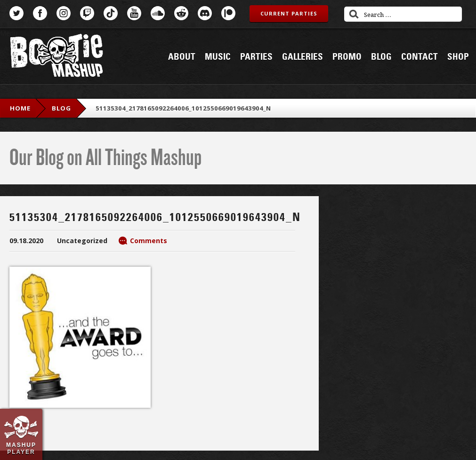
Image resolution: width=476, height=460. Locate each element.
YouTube (134, 13)
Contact (420, 57)
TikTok (111, 13)
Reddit (181, 13)
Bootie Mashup (56, 57)
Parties (256, 57)
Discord (205, 13)
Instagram (64, 13)
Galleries (303, 57)
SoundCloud (158, 13)
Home (20, 108)
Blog (381, 57)
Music (218, 57)
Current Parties (289, 13)
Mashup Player (21, 448)
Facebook (40, 13)
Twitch (87, 13)
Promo (347, 57)
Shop (458, 57)
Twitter (16, 13)
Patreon (228, 13)
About (182, 57)
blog (61, 108)
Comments (149, 241)
